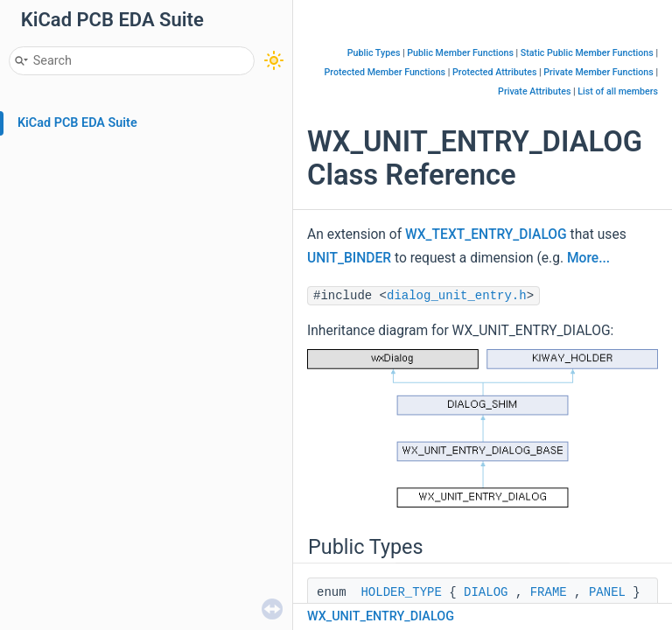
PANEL (607, 592)
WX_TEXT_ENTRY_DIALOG (486, 234)
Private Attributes (534, 91)
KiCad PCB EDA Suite (77, 123)
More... (588, 258)
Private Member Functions (598, 72)
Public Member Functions (460, 53)
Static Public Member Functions (587, 53)
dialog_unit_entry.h (457, 296)
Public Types (374, 53)
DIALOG (486, 592)
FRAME (549, 592)
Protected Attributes (494, 72)
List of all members (618, 91)
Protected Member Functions (385, 72)
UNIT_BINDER (349, 258)
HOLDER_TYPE (401, 592)
